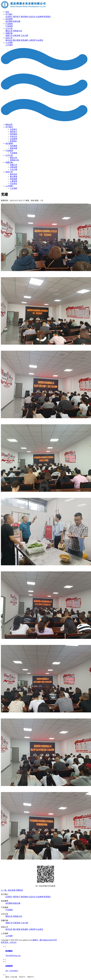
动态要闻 (9, 19)
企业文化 (32, 17)
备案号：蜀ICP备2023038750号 (45, 940)
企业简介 (9, 17)
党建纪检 (9, 33)
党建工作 (9, 35)
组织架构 (24, 17)
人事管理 (32, 40)
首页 (7, 12)
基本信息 (9, 40)
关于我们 (9, 14)
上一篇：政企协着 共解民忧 (12, 890)
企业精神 (40, 17)
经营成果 (24, 40)
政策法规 (17, 21)
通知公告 (9, 31)
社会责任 (40, 40)
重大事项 (17, 40)
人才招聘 (9, 43)
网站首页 (9, 125)
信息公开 (9, 38)
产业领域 (9, 24)
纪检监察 (17, 35)
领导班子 (17, 17)
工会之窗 (24, 35)
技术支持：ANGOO (9, 942)
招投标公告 (18, 31)
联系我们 (47, 17)
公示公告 (9, 28)
